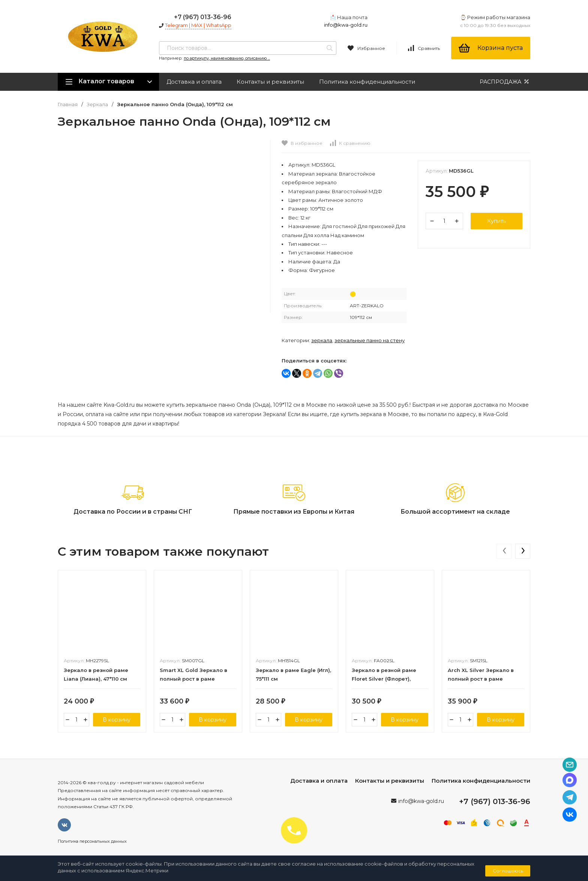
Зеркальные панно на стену (370, 340)
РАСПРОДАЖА (505, 82)
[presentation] (504, 551)
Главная (68, 104)
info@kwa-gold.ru (346, 25)
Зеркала (97, 104)
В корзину (117, 720)
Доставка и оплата (194, 82)
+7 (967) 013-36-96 (203, 17)
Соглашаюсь (508, 871)
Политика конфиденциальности (367, 82)
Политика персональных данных (92, 841)
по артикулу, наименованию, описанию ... (227, 58)
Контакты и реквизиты (270, 82)
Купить (496, 221)
